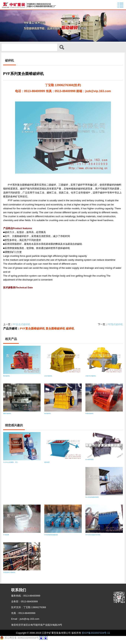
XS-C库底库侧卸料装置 (92, 500)
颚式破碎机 (6, 379)
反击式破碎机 (48, 379)
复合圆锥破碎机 (55, 331)
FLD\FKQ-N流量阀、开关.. (11, 465)
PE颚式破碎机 (115, 327)
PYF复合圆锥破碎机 (32, 331)
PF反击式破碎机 (22, 327)
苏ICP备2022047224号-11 (96, 636)
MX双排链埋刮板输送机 (51, 538)
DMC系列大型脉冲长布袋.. (93, 538)
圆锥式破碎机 (7, 416)
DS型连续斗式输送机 (9, 575)
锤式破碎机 (48, 416)
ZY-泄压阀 (6, 538)
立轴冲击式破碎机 (91, 379)
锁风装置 (47, 465)
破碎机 (70, 331)
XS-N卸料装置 (90, 463)
